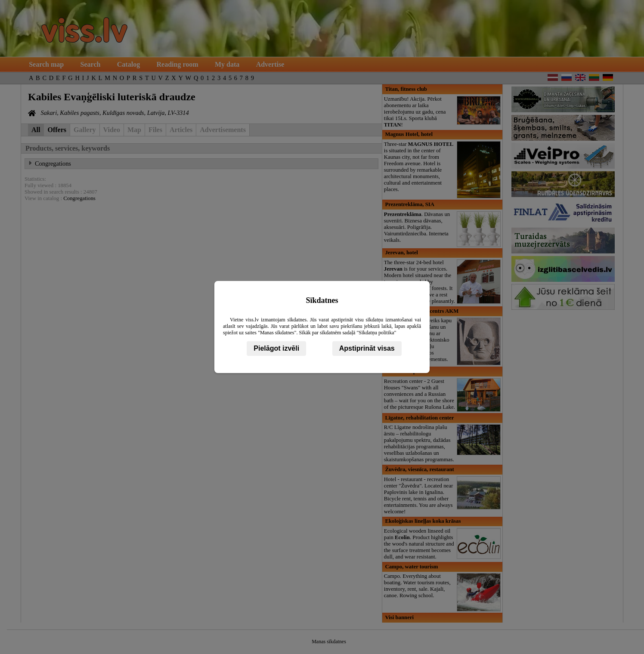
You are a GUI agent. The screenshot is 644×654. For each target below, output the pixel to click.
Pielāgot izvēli (276, 348)
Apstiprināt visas (367, 348)
